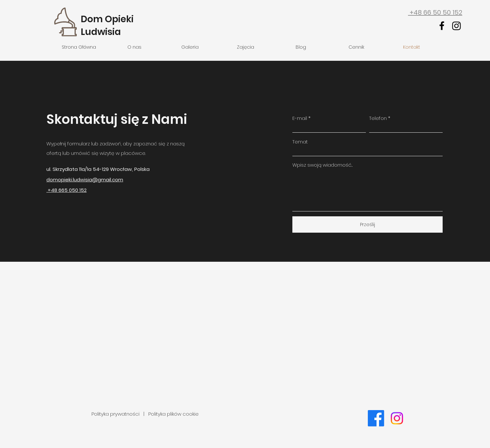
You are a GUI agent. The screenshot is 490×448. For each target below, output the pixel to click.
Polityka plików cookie (173, 414)
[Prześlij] (367, 224)
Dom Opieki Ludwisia (107, 25)
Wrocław (121, 169)
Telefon (378, 118)
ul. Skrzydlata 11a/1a (70, 169)
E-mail (300, 118)
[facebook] (442, 26)
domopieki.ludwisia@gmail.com (85, 180)
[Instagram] (457, 26)
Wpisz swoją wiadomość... (322, 165)
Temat (300, 142)
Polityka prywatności (116, 414)
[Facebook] (376, 418)
